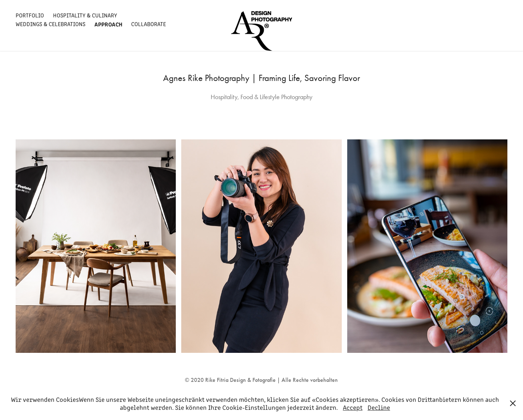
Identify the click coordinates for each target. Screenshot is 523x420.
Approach (108, 24)
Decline (379, 407)
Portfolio (30, 15)
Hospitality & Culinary (85, 15)
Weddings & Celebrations (50, 24)
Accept (353, 407)
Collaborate (149, 24)
